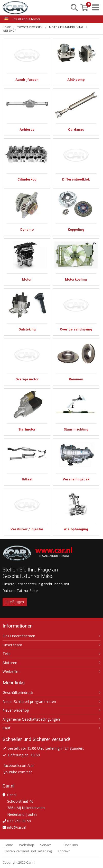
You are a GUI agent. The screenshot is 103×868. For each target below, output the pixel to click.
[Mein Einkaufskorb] (84, 7)
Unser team (12, 645)
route (31, 814)
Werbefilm (11, 672)
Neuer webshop (16, 710)
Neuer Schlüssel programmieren (29, 702)
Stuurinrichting (76, 412)
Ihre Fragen (15, 602)
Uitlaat (27, 462)
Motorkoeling (76, 262)
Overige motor (27, 362)
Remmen (76, 362)
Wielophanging (76, 512)
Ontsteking (27, 312)
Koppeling (76, 212)
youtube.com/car (18, 772)
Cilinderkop (27, 162)
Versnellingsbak (76, 462)
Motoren (10, 663)
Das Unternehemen (19, 636)
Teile (7, 654)
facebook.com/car (19, 766)
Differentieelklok (76, 162)
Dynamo (27, 212)
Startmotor (27, 412)
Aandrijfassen (27, 62)
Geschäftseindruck (18, 693)
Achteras (27, 112)
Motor (27, 262)
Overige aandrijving (76, 312)
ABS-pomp (76, 62)
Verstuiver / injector (27, 512)
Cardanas (76, 112)
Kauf (6, 728)
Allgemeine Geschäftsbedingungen (31, 719)
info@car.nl (16, 827)
